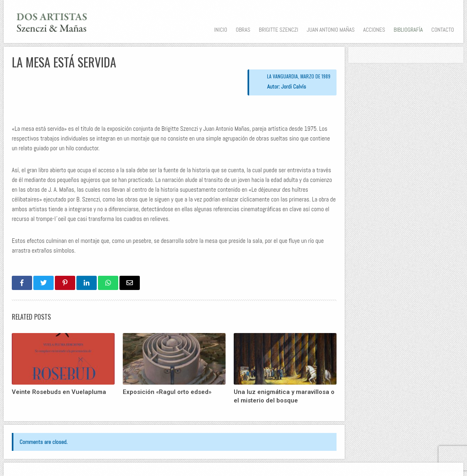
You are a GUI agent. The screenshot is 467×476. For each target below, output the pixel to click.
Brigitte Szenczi (279, 30)
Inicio (221, 30)
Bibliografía (408, 30)
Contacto (443, 30)
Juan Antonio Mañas (331, 30)
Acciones (374, 30)
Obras (243, 30)
